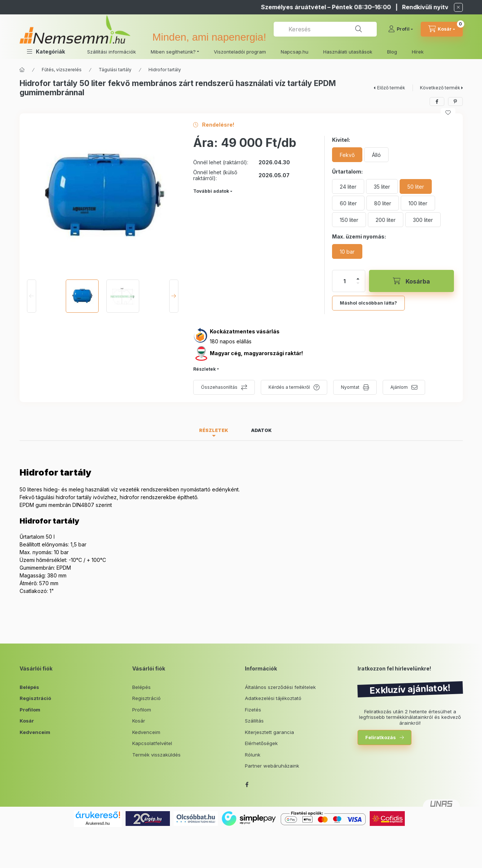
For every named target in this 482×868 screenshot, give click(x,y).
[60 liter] (348, 203)
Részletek (204, 369)
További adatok (211, 191)
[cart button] (442, 29)
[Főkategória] (22, 70)
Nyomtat (350, 387)
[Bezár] (458, 7)
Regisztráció (35, 698)
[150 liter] (349, 220)
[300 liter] (423, 220)
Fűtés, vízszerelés (62, 70)
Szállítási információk (112, 52)
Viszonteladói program (240, 52)
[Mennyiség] (345, 281)
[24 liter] (348, 186)
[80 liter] (383, 203)
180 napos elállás (231, 341)
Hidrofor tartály (165, 70)
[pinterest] (455, 102)
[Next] (174, 296)
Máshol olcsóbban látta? (368, 303)
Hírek (418, 52)
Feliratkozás (381, 737)
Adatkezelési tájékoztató (273, 698)
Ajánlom (399, 387)
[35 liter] (382, 186)
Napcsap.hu (295, 52)
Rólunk (253, 755)
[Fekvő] (347, 155)
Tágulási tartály (115, 70)
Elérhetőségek (261, 743)
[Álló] (376, 155)
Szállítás (254, 721)
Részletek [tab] (214, 430)
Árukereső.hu (98, 823)
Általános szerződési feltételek (280, 687)
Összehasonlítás (219, 387)
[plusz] (358, 279)
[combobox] (325, 29)
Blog (392, 52)
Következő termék (440, 88)
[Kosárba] (411, 281)
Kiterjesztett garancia (269, 732)
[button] (46, 52)
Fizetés (253, 710)
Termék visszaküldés (156, 755)
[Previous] (32, 296)
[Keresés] (359, 29)
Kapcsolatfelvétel (152, 743)
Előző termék (391, 88)
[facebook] (437, 102)
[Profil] (401, 29)
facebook (247, 785)
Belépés (29, 687)
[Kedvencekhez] (448, 113)
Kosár (27, 721)
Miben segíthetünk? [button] (173, 52)
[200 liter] (386, 220)
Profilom (30, 710)
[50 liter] (416, 186)
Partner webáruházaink (272, 766)
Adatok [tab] (261, 430)
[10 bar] (347, 251)
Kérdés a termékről (289, 387)
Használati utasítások (348, 52)
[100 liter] (418, 203)
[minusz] (358, 283)
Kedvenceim (35, 732)
